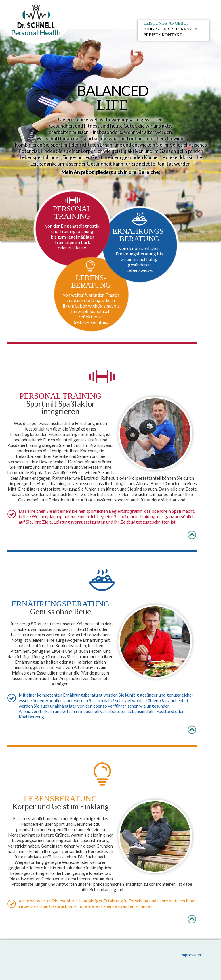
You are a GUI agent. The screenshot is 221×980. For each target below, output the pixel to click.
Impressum (191, 955)
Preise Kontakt (163, 35)
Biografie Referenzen (171, 29)
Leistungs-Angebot (166, 23)
